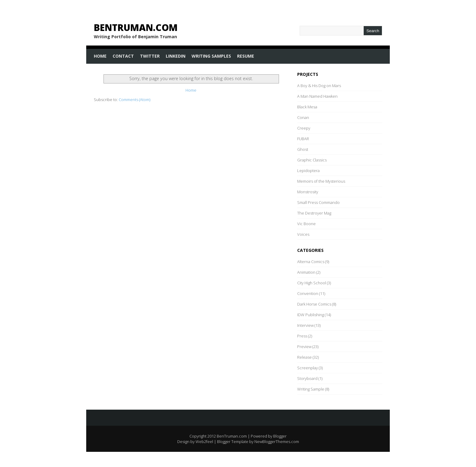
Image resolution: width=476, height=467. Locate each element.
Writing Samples (211, 56)
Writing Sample (311, 389)
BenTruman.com (136, 27)
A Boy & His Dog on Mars (319, 86)
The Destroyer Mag (314, 213)
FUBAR (303, 139)
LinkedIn (176, 56)
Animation (306, 272)
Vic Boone (306, 224)
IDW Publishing (311, 315)
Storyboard (307, 378)
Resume (246, 56)
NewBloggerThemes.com (277, 442)
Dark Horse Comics (314, 304)
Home (100, 56)
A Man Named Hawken (317, 96)
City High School (312, 283)
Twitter (150, 56)
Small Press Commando (318, 202)
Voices (303, 234)
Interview (305, 325)
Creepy (304, 128)
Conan (303, 117)
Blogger (280, 436)
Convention (308, 293)
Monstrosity (308, 192)
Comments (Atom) (134, 100)
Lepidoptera (308, 171)
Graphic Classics (312, 160)
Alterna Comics (311, 262)
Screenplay (308, 368)
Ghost (303, 149)
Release (304, 357)
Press (302, 336)
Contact (123, 56)
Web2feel (204, 442)
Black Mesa (307, 107)
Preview (304, 347)
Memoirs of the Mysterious (321, 181)
